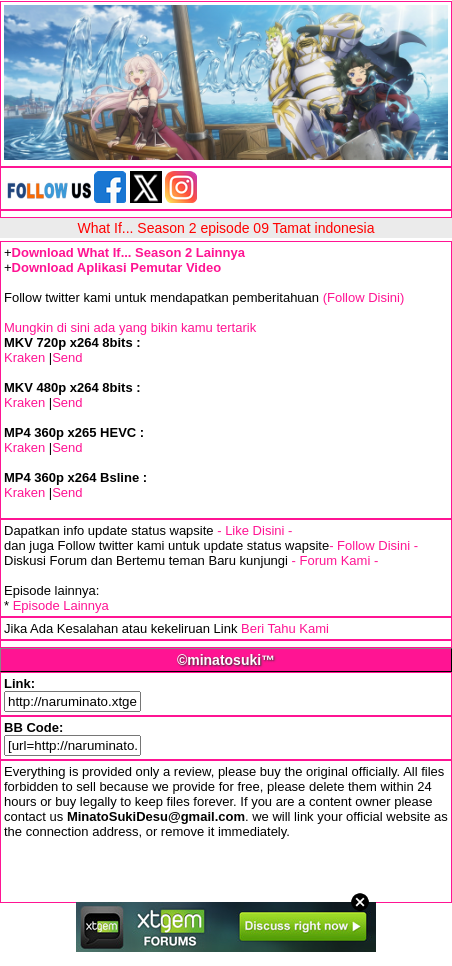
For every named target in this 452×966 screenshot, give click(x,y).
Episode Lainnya (61, 605)
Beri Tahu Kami (285, 628)
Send (67, 357)
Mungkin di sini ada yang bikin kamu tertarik (130, 327)
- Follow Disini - (373, 545)
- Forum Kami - (335, 560)
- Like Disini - (254, 530)
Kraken (24, 357)
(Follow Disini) (364, 297)
